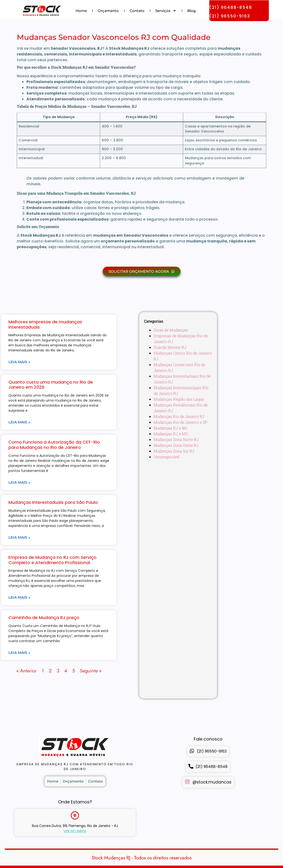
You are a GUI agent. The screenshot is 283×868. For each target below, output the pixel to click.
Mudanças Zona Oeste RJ (176, 445)
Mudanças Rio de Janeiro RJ (179, 416)
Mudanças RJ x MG (171, 434)
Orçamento (108, 11)
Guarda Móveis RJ (170, 347)
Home (81, 11)
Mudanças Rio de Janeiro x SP (181, 422)
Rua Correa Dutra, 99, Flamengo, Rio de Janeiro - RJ (75, 826)
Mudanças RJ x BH (170, 428)
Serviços (166, 11)
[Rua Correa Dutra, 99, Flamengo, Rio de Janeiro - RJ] (75, 815)
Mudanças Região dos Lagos (179, 399)
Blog (191, 11)
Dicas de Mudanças (171, 330)
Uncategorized (166, 457)
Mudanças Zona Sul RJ (174, 451)
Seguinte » (19, 671)
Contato (137, 11)
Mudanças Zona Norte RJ (176, 439)
